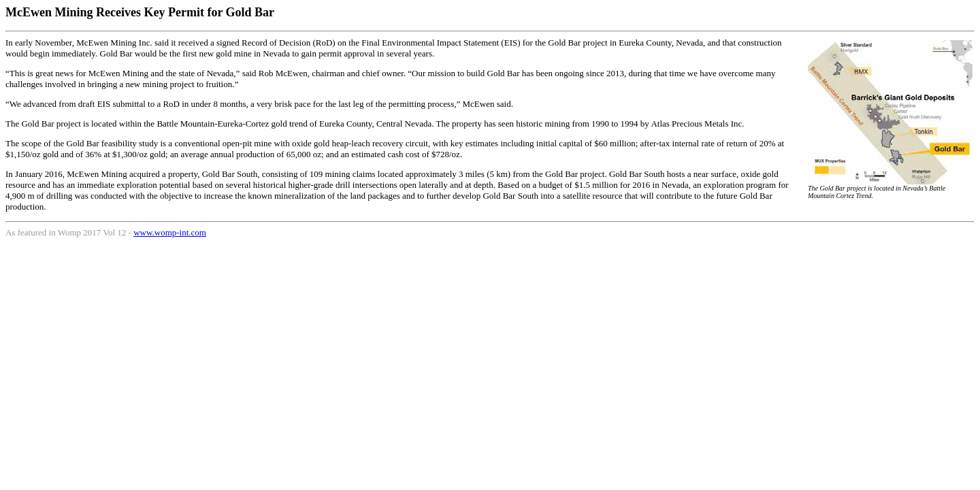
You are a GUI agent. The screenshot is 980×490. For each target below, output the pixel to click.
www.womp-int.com (170, 232)
